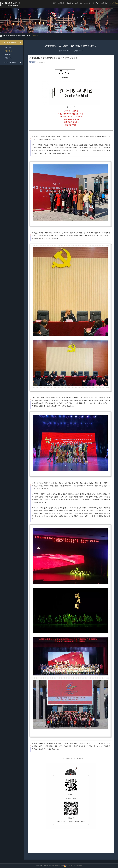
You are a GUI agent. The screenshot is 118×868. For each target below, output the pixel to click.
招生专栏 (96, 3)
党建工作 (70, 3)
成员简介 (8, 47)
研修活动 (35, 36)
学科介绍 (87, 3)
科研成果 (8, 58)
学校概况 (61, 3)
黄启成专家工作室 (24, 36)
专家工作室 (12, 36)
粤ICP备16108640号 (58, 866)
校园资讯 (78, 3)
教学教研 (104, 3)
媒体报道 (8, 54)
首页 (54, 3)
